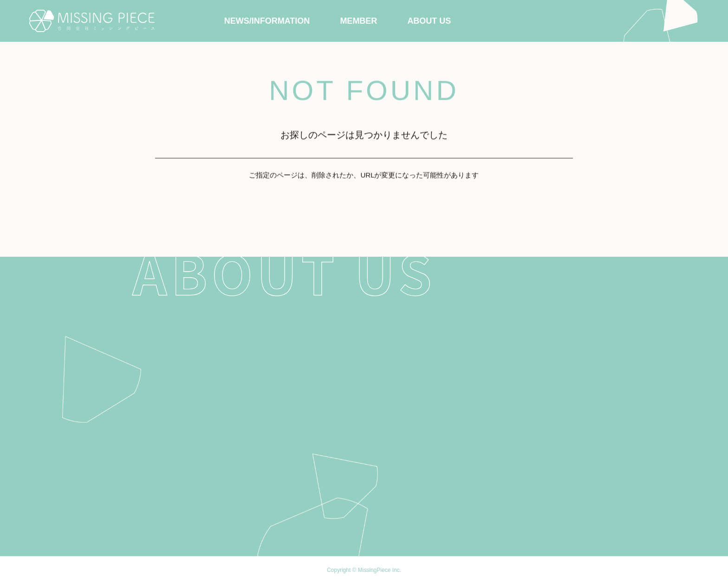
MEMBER (358, 21)
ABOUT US (429, 21)
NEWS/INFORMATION (267, 21)
